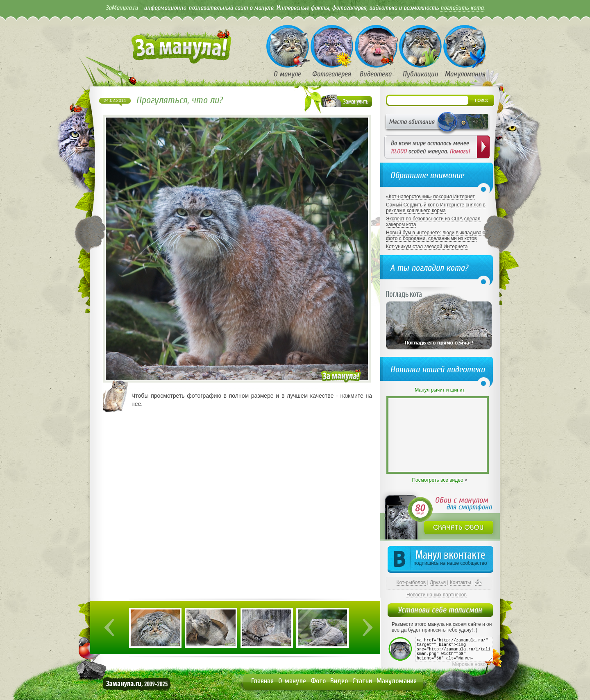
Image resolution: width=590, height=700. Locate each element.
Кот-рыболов (411, 582)
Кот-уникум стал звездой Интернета (427, 247)
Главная (262, 681)
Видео (339, 681)
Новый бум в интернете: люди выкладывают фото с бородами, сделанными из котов (437, 236)
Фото (318, 681)
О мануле (292, 681)
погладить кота (462, 8)
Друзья (438, 582)
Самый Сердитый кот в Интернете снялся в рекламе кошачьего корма (436, 208)
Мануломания (397, 681)
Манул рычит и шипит (440, 390)
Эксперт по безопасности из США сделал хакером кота (433, 222)
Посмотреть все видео (437, 480)
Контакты (461, 582)
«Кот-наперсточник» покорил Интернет (430, 197)
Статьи (362, 681)
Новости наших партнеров (437, 595)
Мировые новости (473, 664)
